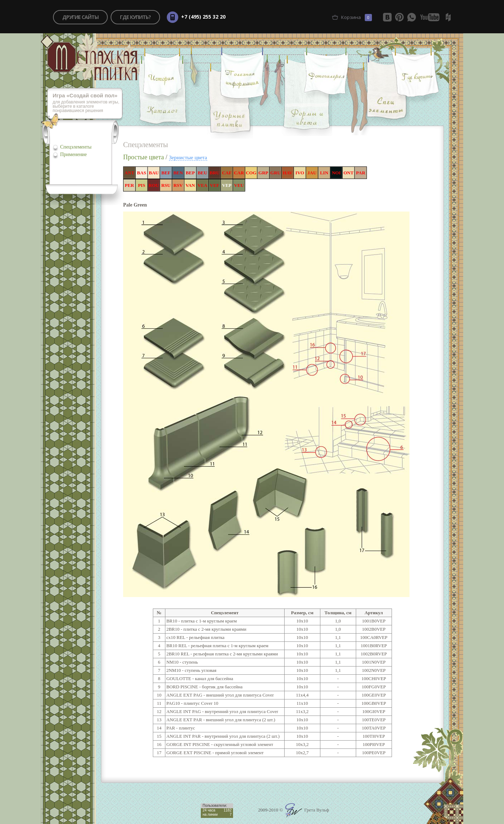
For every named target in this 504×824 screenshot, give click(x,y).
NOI (336, 173)
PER (130, 185)
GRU (275, 173)
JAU (312, 173)
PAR (361, 173)
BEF (166, 173)
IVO (300, 173)
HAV (288, 173)
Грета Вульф (307, 810)
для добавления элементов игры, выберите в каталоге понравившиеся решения (88, 103)
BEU (202, 173)
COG (251, 173)
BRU (215, 173)
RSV (178, 185)
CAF (227, 173)
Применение (74, 154)
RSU (166, 185)
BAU (154, 173)
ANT (129, 173)
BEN (178, 173)
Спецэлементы (76, 147)
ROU (154, 185)
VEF (215, 185)
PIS (141, 185)
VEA (202, 185)
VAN (190, 185)
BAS (142, 173)
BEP (190, 173)
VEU (239, 185)
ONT (348, 173)
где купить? (135, 17)
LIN (324, 173)
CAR (239, 173)
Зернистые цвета (188, 157)
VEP (227, 185)
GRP (263, 173)
